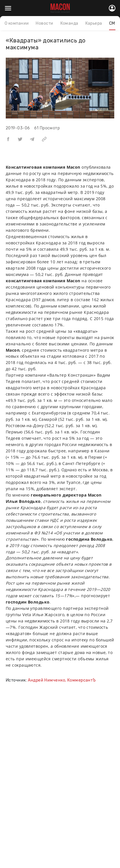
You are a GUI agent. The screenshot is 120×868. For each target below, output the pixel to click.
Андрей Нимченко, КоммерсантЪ (62, 680)
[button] (8, 139)
